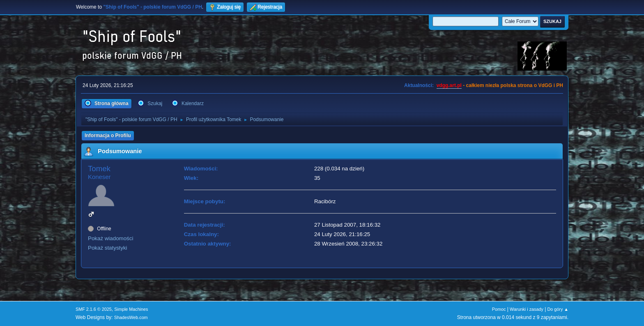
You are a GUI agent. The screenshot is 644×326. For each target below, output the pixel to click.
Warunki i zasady (527, 309)
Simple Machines (131, 309)
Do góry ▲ (558, 309)
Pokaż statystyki (108, 248)
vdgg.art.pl (449, 85)
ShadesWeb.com (131, 317)
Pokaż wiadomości (110, 238)
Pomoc (499, 309)
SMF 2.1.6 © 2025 (94, 309)
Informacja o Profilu (108, 135)
